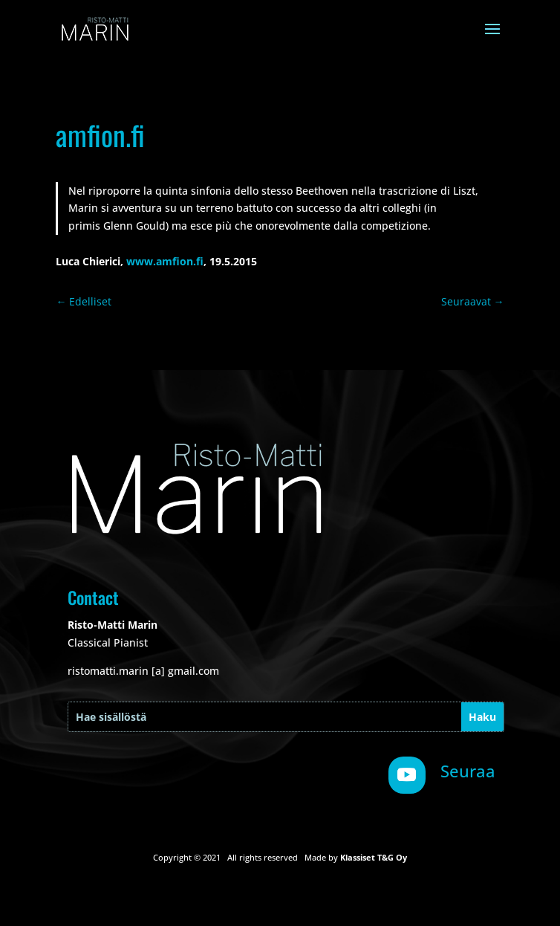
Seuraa (468, 771)
